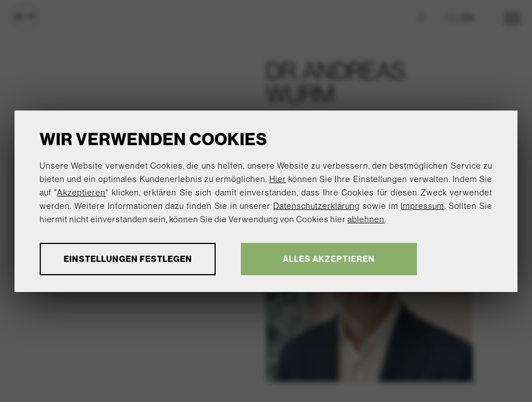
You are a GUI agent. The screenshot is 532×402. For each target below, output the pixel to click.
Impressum (422, 206)
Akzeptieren (81, 192)
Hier (278, 179)
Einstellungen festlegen (128, 259)
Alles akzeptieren (329, 259)
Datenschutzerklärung (317, 206)
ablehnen (366, 219)
